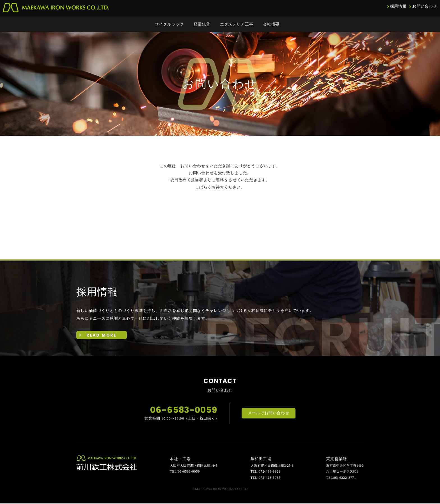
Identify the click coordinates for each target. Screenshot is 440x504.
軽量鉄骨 (202, 24)
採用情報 (398, 6)
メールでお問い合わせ (269, 414)
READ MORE (102, 335)
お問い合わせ (425, 6)
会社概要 (271, 24)
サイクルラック (169, 24)
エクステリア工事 (237, 24)
